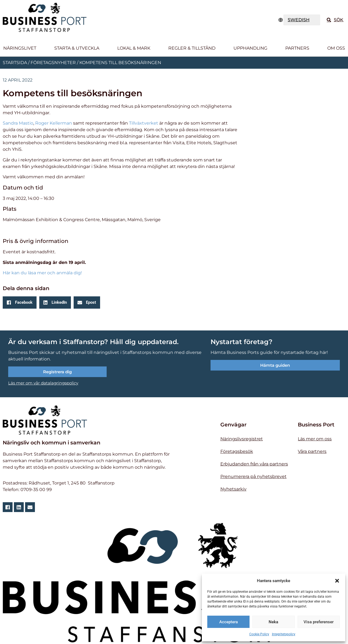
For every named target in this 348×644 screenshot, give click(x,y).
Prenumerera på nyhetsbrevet (253, 476)
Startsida (15, 63)
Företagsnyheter (53, 63)
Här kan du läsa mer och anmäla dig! (42, 273)
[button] (337, 581)
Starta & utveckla (77, 48)
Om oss (336, 48)
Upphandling (250, 48)
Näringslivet (20, 48)
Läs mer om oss (315, 439)
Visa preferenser (319, 622)
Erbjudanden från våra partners (254, 464)
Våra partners (312, 451)
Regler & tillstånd (192, 48)
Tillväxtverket (144, 123)
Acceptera (229, 622)
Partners (297, 48)
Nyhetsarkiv (233, 489)
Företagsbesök (237, 451)
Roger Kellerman (54, 123)
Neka (273, 622)
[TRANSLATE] (302, 20)
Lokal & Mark (134, 48)
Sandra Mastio (18, 123)
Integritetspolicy (284, 634)
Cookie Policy (259, 634)
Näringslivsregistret (242, 439)
